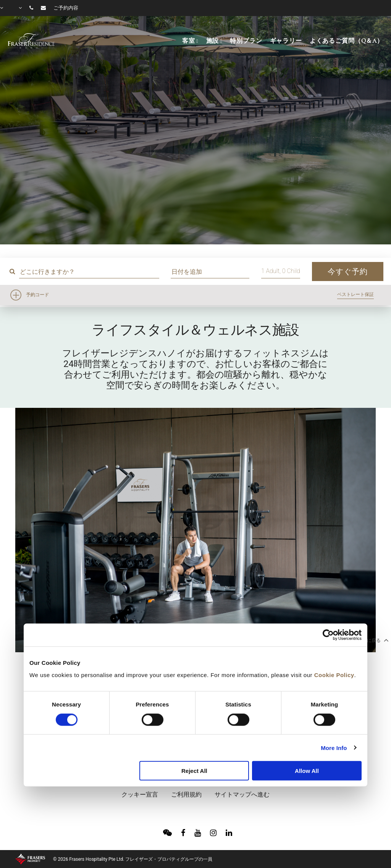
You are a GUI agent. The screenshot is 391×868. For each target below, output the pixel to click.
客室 (189, 41)
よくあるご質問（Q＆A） (347, 41)
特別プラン (246, 41)
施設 (213, 41)
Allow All (307, 771)
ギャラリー (286, 41)
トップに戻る (370, 640)
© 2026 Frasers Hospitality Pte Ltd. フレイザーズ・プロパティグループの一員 (133, 859)
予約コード (37, 295)
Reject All (194, 771)
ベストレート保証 (355, 294)
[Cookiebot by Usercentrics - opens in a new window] (328, 635)
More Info (334, 748)
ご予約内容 (66, 8)
